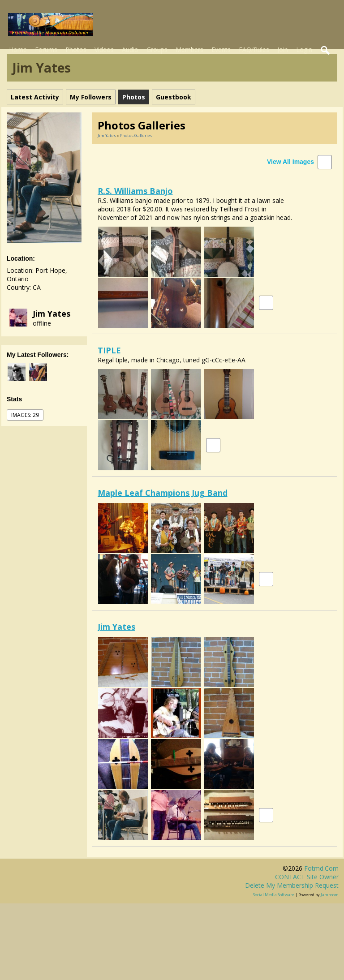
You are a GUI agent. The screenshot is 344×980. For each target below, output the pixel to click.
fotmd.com (321, 868)
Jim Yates (52, 314)
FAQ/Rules (254, 49)
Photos (76, 49)
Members (189, 49)
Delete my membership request (292, 885)
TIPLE (109, 350)
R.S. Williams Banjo (135, 191)
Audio (130, 49)
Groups (157, 49)
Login (304, 49)
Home (18, 49)
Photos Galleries (136, 135)
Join (283, 49)
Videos (104, 49)
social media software (274, 895)
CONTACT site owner (307, 877)
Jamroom (330, 895)
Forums (46, 49)
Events (221, 49)
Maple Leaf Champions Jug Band (163, 493)
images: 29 (25, 415)
